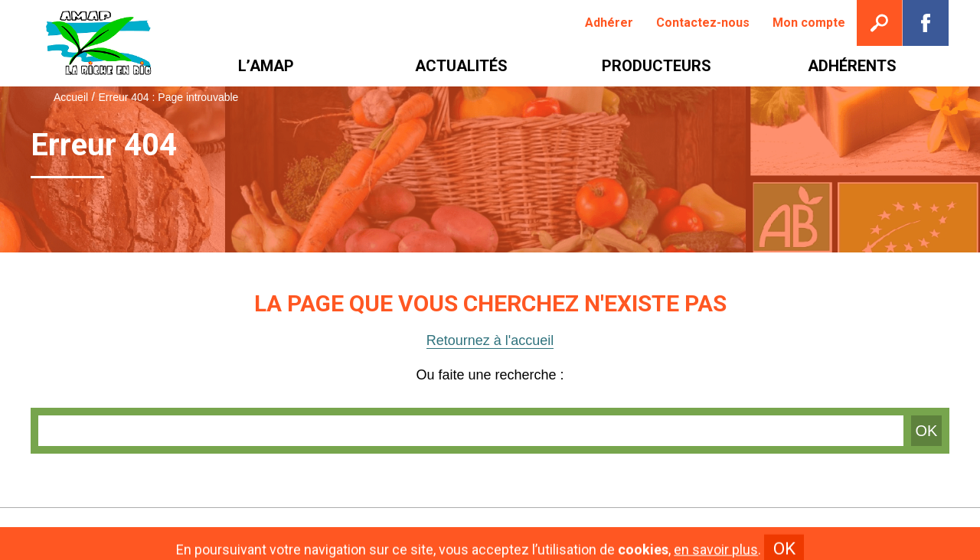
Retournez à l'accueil (490, 340)
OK (927, 431)
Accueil (71, 97)
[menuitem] (609, 23)
